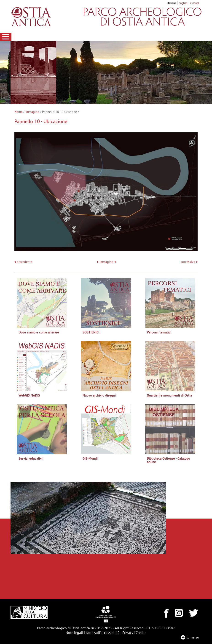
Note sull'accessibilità (103, 633)
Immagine (32, 112)
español (195, 3)
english (183, 3)
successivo (189, 262)
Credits (141, 633)
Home (18, 112)
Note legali (74, 633)
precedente (24, 262)
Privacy (128, 633)
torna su (193, 637)
